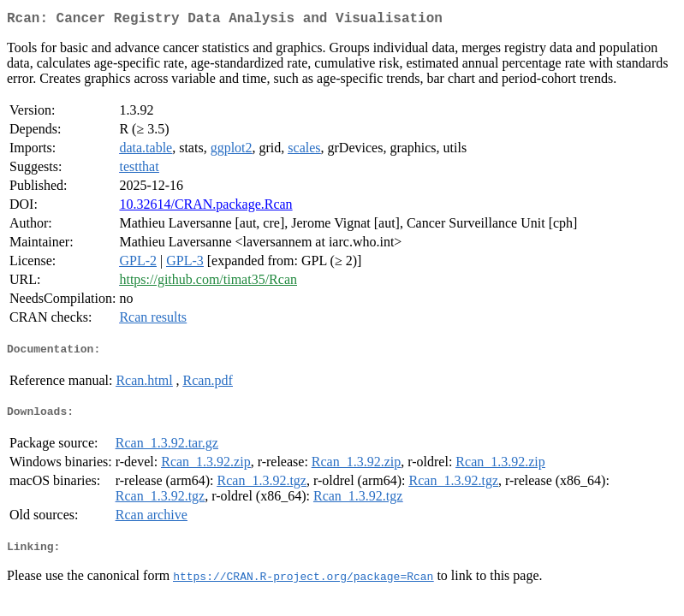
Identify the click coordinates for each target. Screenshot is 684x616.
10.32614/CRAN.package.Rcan (205, 207)
